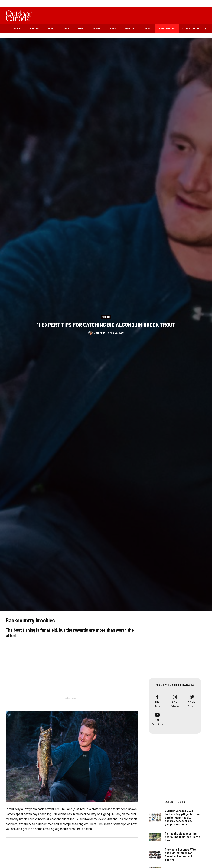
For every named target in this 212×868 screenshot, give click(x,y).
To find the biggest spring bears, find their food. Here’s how (183, 838)
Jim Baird (99, 333)
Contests (130, 28)
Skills (51, 28)
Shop (147, 28)
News (81, 28)
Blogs (113, 28)
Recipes (96, 28)
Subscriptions (167, 28)
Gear (66, 28)
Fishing (17, 28)
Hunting (34, 28)
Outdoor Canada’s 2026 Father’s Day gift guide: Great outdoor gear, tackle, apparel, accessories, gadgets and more (183, 818)
